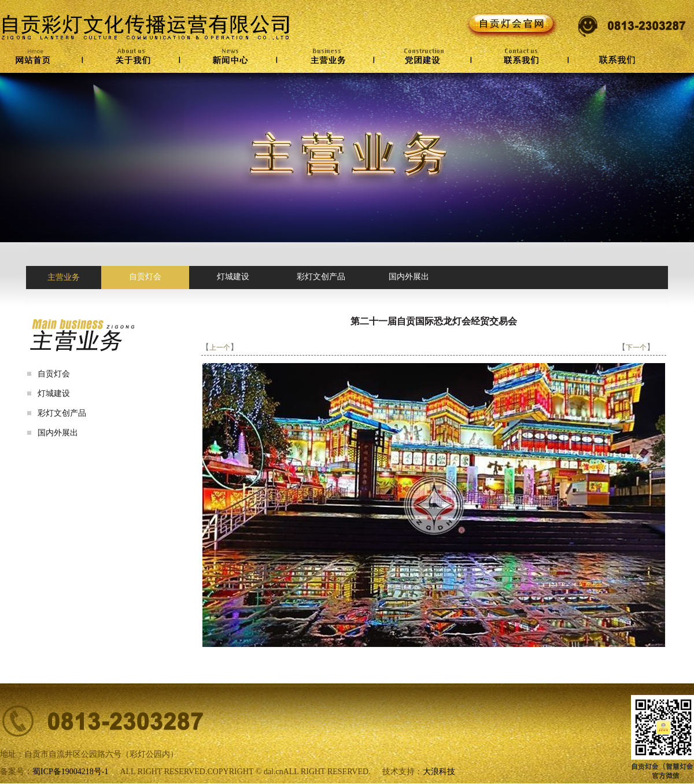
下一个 (636, 347)
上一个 (220, 347)
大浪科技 (439, 772)
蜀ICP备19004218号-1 (70, 772)
